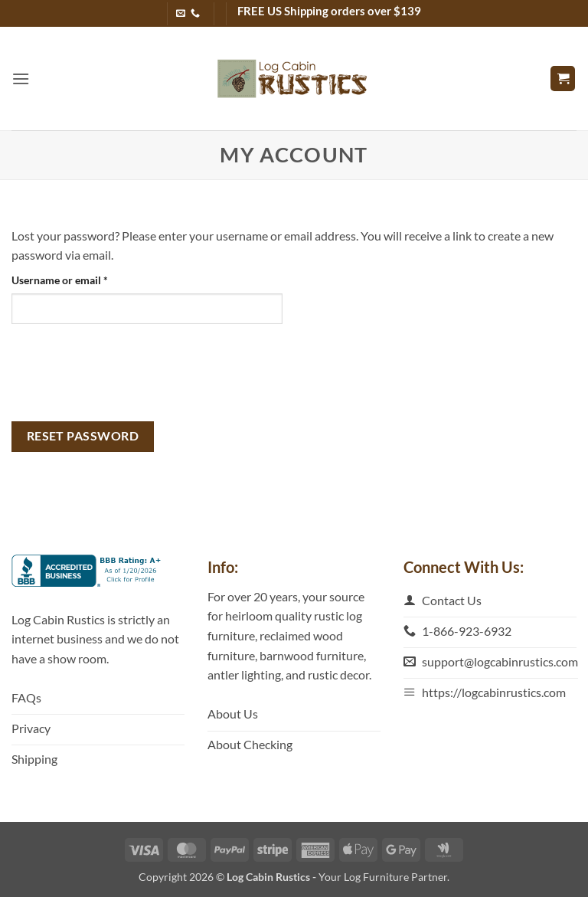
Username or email (81, 279)
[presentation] (128, 372)
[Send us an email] (181, 14)
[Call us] (195, 14)
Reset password (83, 436)
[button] (21, 79)
